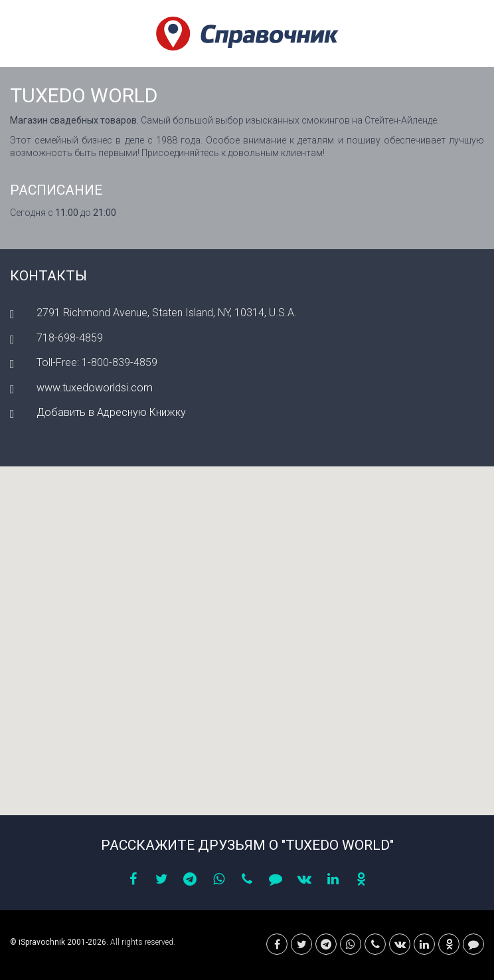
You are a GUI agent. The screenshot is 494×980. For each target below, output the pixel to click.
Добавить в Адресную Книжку (111, 412)
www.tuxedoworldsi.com (95, 388)
